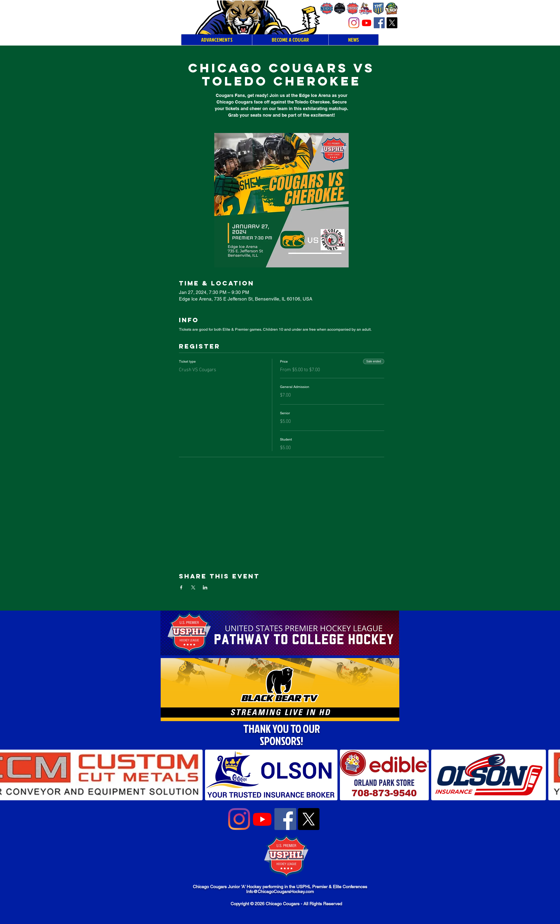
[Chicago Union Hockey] (340, 9)
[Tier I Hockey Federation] (378, 9)
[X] (392, 23)
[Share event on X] (193, 587)
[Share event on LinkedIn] (205, 587)
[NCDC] (327, 9)
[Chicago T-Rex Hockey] (391, 9)
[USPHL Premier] (353, 9)
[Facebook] (379, 23)
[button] (271, 775)
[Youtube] (367, 23)
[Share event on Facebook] (181, 587)
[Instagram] (354, 23)
